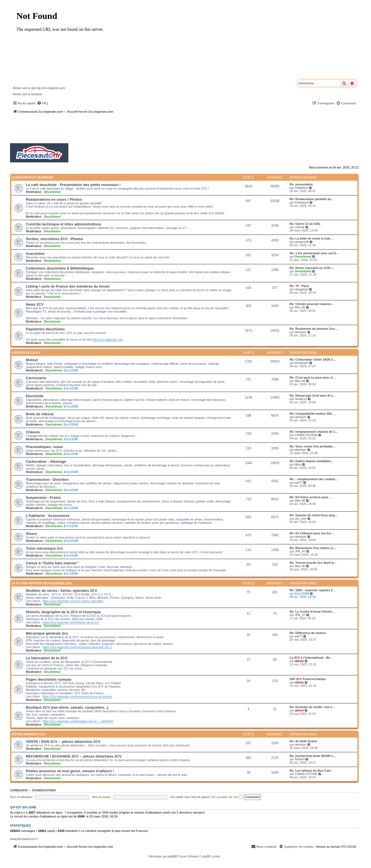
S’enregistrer (44, 790)
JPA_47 (300, 551)
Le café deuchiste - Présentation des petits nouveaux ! (73, 185)
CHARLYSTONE (306, 435)
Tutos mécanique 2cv (44, 548)
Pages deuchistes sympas (49, 679)
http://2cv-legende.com (107, 339)
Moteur (32, 360)
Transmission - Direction (47, 480)
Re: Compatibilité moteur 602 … (313, 414)
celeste (300, 227)
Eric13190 (71, 370)
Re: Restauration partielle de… (312, 199)
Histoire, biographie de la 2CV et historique (63, 612)
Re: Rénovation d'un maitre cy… (313, 548)
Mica (298, 464)
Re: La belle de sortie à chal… (311, 238)
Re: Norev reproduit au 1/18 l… (312, 268)
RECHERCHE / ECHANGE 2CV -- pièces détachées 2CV (74, 756)
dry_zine (301, 519)
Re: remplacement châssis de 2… (314, 432)
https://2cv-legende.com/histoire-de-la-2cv (71, 622)
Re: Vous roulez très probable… (313, 446)
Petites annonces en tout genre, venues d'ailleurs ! (70, 771)
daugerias (302, 289)
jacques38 (302, 242)
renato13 (301, 399)
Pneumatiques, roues (44, 447)
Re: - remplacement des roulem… (314, 479)
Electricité (35, 396)
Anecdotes (35, 254)
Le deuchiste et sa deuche (32, 178)
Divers (31, 534)
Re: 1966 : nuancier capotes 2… (313, 590)
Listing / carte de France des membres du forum (68, 286)
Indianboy (302, 188)
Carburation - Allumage (46, 461)
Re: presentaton (301, 184)
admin (299, 661)
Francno (142, 831)
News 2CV (35, 304)
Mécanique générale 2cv (47, 633)
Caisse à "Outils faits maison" (52, 563)
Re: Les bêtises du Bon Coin (310, 771)
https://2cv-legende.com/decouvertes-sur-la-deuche (77, 696)
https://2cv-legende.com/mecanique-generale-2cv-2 (77, 647)
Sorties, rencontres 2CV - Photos (54, 239)
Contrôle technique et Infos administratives (64, 224)
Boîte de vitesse (40, 414)
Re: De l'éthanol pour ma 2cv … (313, 533)
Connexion (19, 790)
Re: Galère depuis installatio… (312, 461)
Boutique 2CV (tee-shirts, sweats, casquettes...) (67, 707)
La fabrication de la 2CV (47, 658)
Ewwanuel (302, 202)
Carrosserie (36, 378)
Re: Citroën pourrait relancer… (312, 304)
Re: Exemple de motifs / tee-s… (312, 707)
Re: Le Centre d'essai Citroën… (312, 612)
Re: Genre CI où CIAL (305, 224)
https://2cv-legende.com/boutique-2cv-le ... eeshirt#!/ (78, 721)
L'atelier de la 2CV (26, 353)
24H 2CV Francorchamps (308, 679)
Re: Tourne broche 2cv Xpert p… (313, 563)
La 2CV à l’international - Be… (311, 658)
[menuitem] (43, 103)
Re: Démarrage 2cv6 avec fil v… (313, 396)
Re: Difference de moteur (308, 633)
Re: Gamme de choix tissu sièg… (314, 515)
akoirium (301, 332)
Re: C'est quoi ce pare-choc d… (313, 378)
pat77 (299, 482)
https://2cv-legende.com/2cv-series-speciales (73, 601)
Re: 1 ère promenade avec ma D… (314, 253)
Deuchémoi (52, 192)
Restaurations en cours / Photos (54, 199)
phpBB (172, 856)
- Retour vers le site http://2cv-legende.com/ (38, 88)
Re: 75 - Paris (299, 286)
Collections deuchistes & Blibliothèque (60, 268)
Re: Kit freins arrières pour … (311, 497)
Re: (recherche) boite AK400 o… (313, 756)
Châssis (33, 432)
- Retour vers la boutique (27, 94)
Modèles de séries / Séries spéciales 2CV (62, 591)
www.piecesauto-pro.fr (24, 839)
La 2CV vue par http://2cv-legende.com (41, 583)
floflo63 (300, 759)
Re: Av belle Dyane (303, 741)
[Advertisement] (149, 129)
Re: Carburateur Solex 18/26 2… (313, 359)
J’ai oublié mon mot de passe (190, 797)
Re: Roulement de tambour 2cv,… (314, 329)
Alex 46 (300, 307)
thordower (302, 363)
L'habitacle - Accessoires (48, 516)
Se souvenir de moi (227, 797)
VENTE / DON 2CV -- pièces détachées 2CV (63, 742)
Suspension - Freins (43, 498)
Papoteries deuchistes (45, 329)
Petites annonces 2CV (29, 734)
